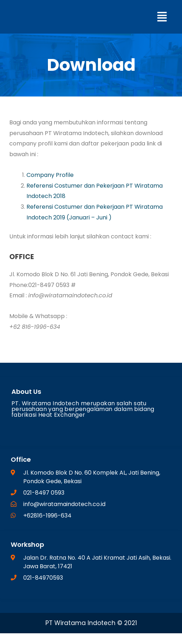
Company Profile (50, 175)
